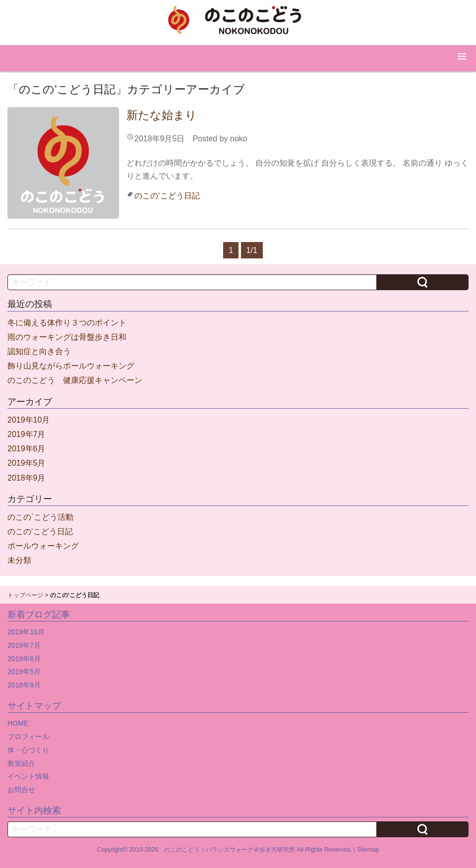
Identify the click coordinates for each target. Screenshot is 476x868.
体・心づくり (28, 750)
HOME (18, 723)
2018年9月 (27, 478)
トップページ (25, 595)
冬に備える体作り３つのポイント (67, 323)
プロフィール (28, 737)
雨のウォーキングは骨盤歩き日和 (67, 337)
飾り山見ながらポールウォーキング (71, 366)
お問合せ (21, 790)
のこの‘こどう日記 (167, 196)
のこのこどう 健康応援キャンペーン (75, 380)
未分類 (19, 560)
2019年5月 (27, 463)
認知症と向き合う (39, 351)
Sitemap (368, 850)
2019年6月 (27, 449)
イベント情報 (28, 776)
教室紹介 (21, 763)
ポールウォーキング (43, 546)
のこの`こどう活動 (40, 517)
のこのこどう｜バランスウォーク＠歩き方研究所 (230, 850)
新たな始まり (162, 115)
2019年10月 (29, 420)
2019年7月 (27, 434)
